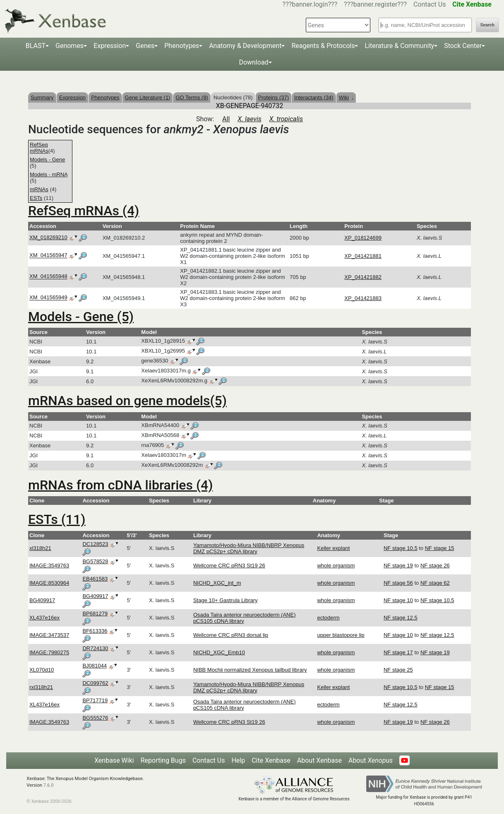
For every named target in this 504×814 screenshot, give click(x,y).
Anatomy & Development (245, 46)
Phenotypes (182, 46)
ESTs (36, 198)
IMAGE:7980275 (49, 652)
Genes (145, 46)
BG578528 (95, 561)
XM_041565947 (48, 256)
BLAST (36, 46)
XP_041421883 (363, 298)
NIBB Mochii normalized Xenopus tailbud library (250, 670)
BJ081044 (95, 666)
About (371, 760)
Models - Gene (47, 160)
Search (487, 25)
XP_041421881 (363, 256)
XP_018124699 (363, 238)
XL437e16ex (44, 618)
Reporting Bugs (163, 760)
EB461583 (95, 579)
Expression (110, 46)
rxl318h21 (41, 687)
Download (253, 62)
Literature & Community (399, 46)
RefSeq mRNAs (39, 148)
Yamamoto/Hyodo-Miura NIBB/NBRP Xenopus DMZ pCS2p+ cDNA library (249, 548)
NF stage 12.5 (401, 618)
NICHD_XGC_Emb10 (219, 652)
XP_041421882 (363, 277)
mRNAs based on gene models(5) (127, 401)
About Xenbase (319, 760)
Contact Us (430, 4)
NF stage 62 (435, 583)
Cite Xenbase (271, 760)
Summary (42, 97)
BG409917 (42, 600)
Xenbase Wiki (114, 760)
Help (238, 760)
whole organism (336, 565)
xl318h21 (40, 548)
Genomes (70, 46)
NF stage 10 (398, 600)
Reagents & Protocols (323, 46)
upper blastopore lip (341, 635)
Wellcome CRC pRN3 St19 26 (229, 565)
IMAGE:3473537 (49, 635)
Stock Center (463, 46)
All (226, 119)
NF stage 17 (398, 652)
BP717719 (95, 700)
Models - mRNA (49, 174)
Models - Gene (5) (81, 317)
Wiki (346, 97)
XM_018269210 (48, 237)
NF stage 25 (398, 670)
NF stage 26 (435, 565)
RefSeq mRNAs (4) (84, 211)
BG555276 (95, 718)
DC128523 (95, 544)
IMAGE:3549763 (49, 565)
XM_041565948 (48, 277)
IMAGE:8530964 (49, 583)
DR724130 (95, 648)
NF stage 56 (398, 583)
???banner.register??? (375, 4)
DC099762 (95, 683)
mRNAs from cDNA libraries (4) (120, 485)
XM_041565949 (48, 298)
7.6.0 (49, 785)
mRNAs (39, 189)
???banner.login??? (310, 4)
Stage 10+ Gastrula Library (226, 600)
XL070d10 (42, 670)
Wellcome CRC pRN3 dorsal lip (231, 635)
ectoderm (328, 618)
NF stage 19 (398, 565)
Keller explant (333, 548)
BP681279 (95, 614)
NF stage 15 (440, 548)
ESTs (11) (57, 519)
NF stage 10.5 (401, 548)
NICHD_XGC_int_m (217, 583)
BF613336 (95, 631)
